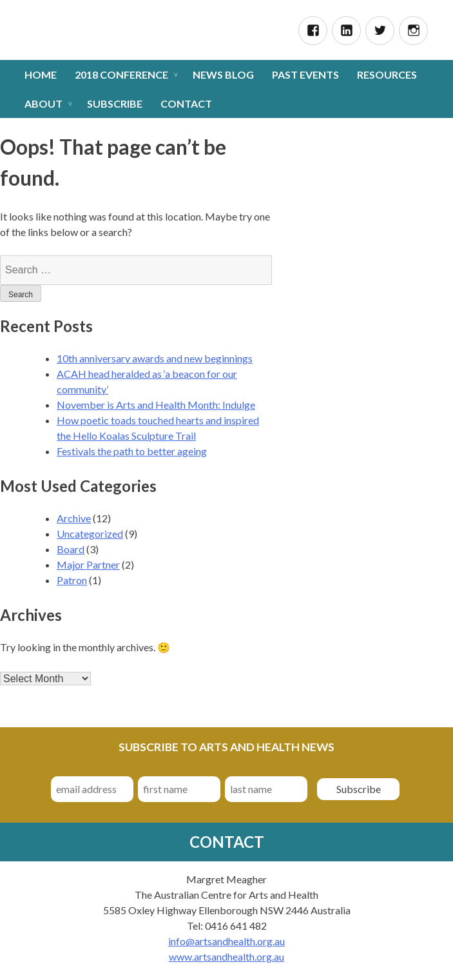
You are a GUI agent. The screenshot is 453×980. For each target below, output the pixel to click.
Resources (387, 74)
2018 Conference (121, 74)
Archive (74, 518)
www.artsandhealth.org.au (226, 956)
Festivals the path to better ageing (132, 451)
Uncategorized (90, 534)
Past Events (305, 74)
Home (41, 74)
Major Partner (88, 564)
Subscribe (115, 103)
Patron (72, 580)
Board (71, 549)
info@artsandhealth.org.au (226, 941)
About (43, 103)
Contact (186, 103)
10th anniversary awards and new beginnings (155, 358)
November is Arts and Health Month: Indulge (156, 405)
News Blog (223, 74)
